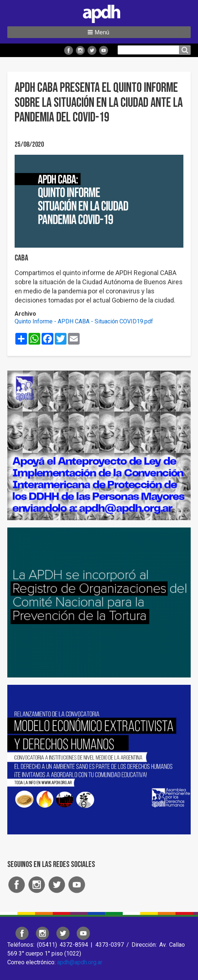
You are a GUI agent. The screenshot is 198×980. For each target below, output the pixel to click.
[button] (99, 32)
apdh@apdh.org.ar (80, 962)
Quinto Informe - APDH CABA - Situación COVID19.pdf (84, 321)
